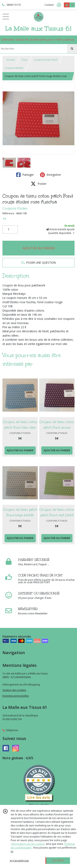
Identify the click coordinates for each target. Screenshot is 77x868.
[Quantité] (10, 229)
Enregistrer (51, 175)
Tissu (24, 60)
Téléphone (10, 730)
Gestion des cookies (14, 690)
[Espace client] (59, 5)
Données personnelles (16, 696)
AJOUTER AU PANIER (39, 248)
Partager (25, 175)
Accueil (11, 60)
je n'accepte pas (19, 861)
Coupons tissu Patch (46, 60)
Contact (49, 5)
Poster (39, 184)
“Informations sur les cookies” (28, 844)
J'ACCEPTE (58, 861)
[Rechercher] (72, 49)
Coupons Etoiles (14, 68)
